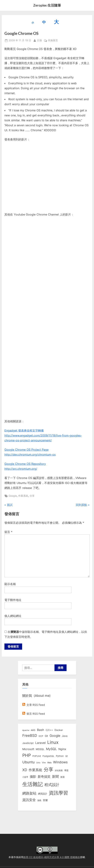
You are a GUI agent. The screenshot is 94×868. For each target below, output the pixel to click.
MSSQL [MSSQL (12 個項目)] (40, 749)
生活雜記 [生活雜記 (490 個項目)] (33, 784)
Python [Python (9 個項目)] (60, 756)
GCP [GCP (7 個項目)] (41, 736)
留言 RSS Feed (34, 714)
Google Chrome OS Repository (25, 464)
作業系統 (23, 496)
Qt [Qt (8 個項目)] (66, 756)
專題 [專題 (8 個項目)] (66, 770)
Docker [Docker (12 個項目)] (59, 730)
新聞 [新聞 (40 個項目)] (55, 777)
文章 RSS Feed (34, 705)
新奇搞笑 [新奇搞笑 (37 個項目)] (44, 776)
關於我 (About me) (36, 696)
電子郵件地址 (13, 600)
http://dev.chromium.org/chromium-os (30, 455)
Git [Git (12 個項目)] (46, 736)
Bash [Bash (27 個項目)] (41, 730)
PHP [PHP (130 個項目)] (27, 755)
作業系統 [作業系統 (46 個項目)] (35, 770)
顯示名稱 (10, 584)
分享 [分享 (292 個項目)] (49, 769)
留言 (8, 532)
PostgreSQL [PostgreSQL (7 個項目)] (48, 756)
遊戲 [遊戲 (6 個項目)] (39, 800)
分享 (32, 496)
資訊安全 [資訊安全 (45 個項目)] (29, 800)
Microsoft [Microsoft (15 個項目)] (28, 749)
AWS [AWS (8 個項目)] (33, 730)
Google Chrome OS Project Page (26, 450)
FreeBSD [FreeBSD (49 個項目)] (30, 736)
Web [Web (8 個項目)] (49, 763)
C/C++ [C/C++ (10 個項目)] (49, 730)
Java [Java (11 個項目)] (65, 736)
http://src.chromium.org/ (21, 469)
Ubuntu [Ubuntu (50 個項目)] (29, 762)
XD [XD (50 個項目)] (25, 770)
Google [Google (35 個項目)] (55, 736)
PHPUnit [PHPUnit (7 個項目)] (37, 756)
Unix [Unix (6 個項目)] (38, 763)
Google (13, 496)
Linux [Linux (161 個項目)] (53, 742)
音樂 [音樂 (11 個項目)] (45, 800)
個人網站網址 (13, 616)
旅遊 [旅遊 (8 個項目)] (62, 777)
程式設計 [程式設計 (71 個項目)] (52, 785)
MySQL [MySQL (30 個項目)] (51, 749)
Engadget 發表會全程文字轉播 (24, 430)
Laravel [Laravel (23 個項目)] (40, 743)
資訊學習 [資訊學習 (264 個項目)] (58, 793)
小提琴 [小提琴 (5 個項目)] (25, 777)
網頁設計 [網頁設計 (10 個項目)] (43, 794)
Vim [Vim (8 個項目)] (44, 763)
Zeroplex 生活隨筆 (47, 5)
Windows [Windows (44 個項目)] (60, 762)
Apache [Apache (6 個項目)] (26, 730)
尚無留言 (53, 41)
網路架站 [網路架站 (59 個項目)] (29, 793)
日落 (39, 40)
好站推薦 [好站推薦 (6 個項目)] (59, 770)
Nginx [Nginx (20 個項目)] (62, 749)
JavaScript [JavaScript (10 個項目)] (28, 743)
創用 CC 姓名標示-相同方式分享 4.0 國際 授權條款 (52, 857)
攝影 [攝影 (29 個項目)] (33, 777)
